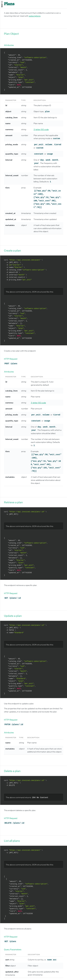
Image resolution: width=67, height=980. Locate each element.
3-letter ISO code (41, 129)
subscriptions (35, 16)
